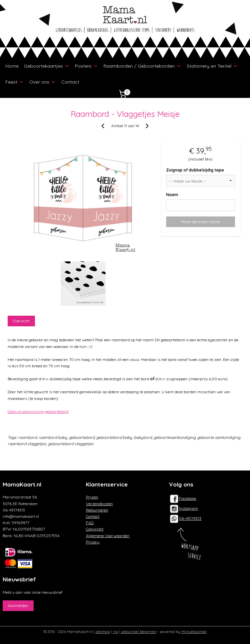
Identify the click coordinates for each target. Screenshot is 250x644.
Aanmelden (18, 606)
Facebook (183, 498)
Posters (87, 66)
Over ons (43, 82)
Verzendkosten (99, 504)
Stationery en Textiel (212, 66)
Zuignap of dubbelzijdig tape (195, 170)
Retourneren (97, 510)
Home (12, 66)
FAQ (90, 523)
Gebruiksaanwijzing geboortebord (38, 411)
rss (115, 632)
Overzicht (21, 321)
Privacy (93, 542)
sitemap (103, 632)
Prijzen (92, 497)
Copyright (95, 529)
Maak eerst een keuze (200, 222)
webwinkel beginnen (139, 632)
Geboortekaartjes (47, 66)
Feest (15, 82)
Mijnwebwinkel (194, 632)
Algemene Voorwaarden (108, 536)
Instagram (184, 508)
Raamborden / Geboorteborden (142, 66)
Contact (70, 82)
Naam (172, 195)
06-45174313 (190, 518)
